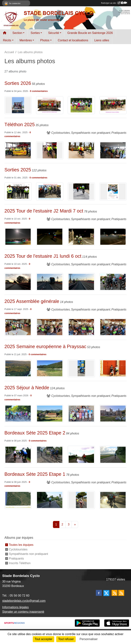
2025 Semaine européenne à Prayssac (45, 346)
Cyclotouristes (18, 549)
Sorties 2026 (18, 83)
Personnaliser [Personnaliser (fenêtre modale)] (89, 639)
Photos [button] (45, 40)
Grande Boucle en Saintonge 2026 (90, 33)
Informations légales (15, 607)
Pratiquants (16, 558)
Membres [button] (26, 40)
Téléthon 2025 (20, 125)
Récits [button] (7, 40)
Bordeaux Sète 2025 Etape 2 (35, 433)
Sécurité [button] (54, 33)
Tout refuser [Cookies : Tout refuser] (66, 639)
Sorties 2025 (18, 170)
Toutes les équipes (21, 545)
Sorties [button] (35, 33)
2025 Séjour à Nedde (27, 388)
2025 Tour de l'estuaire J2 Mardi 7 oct (44, 211)
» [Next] (75, 524)
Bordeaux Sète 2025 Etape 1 (35, 474)
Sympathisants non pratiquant (28, 554)
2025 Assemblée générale (32, 301)
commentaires (40, 91)
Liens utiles (102, 40)
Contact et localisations (73, 40)
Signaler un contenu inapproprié (23, 612)
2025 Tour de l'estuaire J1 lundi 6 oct (43, 256)
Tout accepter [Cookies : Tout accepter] (43, 639)
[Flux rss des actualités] (115, 593)
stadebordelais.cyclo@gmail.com (24, 601)
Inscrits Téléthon (20, 563)
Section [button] (17, 33)
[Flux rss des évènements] (121, 593)
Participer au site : (114, 3)
